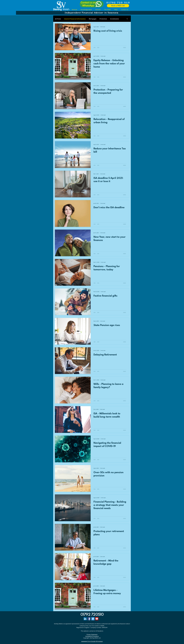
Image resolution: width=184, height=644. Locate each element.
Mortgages (93, 19)
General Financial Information (75, 19)
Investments (114, 19)
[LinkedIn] (85, 619)
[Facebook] (89, 619)
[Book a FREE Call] (118, 6)
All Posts (58, 19)
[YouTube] (97, 619)
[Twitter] (93, 619)
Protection (103, 19)
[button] (127, 19)
